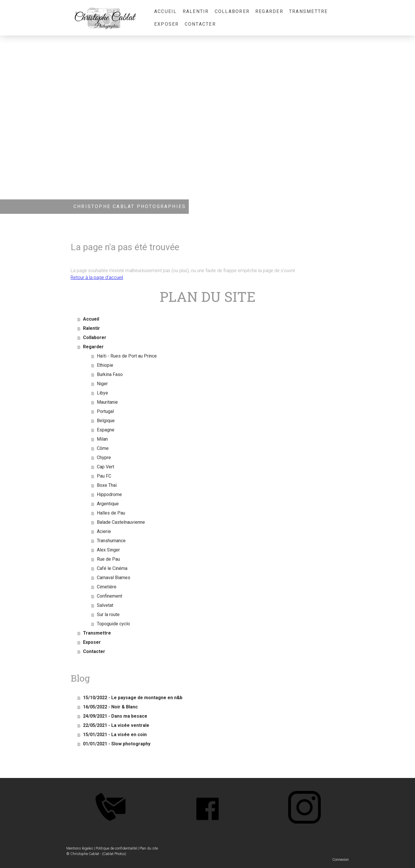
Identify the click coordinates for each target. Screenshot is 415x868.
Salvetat (105, 605)
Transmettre (309, 11)
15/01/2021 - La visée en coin (115, 735)
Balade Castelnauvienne (121, 522)
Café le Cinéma (112, 568)
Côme (103, 448)
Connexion (341, 859)
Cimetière (107, 587)
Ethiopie (105, 365)
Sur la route (108, 614)
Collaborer (232, 11)
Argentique (108, 504)
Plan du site (149, 848)
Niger (102, 384)
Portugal (105, 411)
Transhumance (111, 541)
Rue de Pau (108, 559)
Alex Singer (108, 550)
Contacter (200, 24)
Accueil (166, 11)
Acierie (104, 531)
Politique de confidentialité (116, 848)
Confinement (110, 596)
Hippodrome (109, 494)
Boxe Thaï (107, 485)
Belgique (106, 421)
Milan (102, 439)
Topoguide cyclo (113, 624)
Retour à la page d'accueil (97, 277)
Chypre (104, 458)
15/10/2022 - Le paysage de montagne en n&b (133, 698)
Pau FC (104, 476)
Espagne (106, 430)
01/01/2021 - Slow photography (117, 744)
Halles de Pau (111, 513)
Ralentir (196, 11)
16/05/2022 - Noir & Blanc (110, 707)
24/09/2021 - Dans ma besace (115, 716)
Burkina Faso (110, 374)
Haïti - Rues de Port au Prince (127, 356)
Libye (102, 393)
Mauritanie (107, 402)
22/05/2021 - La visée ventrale (116, 725)
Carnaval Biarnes (114, 578)
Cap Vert (105, 467)
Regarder (269, 11)
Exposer (167, 24)
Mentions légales (80, 848)
